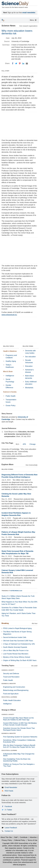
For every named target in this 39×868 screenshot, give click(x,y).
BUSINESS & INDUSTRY (9, 684)
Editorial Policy (20, 840)
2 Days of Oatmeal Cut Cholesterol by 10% (19, 644)
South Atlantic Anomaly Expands (15, 647)
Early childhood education (31, 383)
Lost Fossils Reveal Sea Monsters (16, 654)
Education (29, 366)
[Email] (27, 63)
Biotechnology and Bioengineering (16, 690)
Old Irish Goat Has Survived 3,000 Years (18, 641)
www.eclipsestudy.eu (9, 315)
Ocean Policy (11, 406)
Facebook (8, 806)
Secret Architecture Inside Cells (15, 637)
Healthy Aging (11, 361)
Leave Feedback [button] (11, 828)
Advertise (33, 837)
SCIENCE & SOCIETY (8, 670)
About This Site (6, 837)
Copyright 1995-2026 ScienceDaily (15, 843)
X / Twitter (8, 810)
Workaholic (29, 388)
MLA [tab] (18, 444)
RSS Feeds (9, 791)
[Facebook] (13, 63)
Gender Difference (9, 386)
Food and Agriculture (11, 694)
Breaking (5, 623)
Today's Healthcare (10, 366)
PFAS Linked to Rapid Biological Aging (17, 628)
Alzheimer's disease (29, 371)
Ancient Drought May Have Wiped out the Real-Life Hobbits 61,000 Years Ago (18, 719)
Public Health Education (12, 700)
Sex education (30, 357)
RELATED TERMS (28, 346)
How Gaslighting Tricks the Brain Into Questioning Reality (17, 760)
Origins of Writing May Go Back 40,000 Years (20, 660)
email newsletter (29, 13)
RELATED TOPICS (9, 346)
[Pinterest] (20, 63)
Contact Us (9, 831)
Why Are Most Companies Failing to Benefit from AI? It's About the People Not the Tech (19, 746)
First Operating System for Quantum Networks (20, 737)
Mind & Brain (8, 372)
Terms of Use (32, 840)
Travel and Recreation (11, 677)
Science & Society (10, 392)
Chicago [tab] (32, 444)
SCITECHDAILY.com (16, 591)
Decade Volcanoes (29, 361)
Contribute (24, 837)
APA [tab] (24, 444)
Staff (16, 837)
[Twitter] (16, 63)
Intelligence (10, 376)
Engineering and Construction (14, 687)
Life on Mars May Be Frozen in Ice (16, 650)
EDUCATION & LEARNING (9, 697)
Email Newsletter (11, 787)
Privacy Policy (7, 840)
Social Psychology (10, 380)
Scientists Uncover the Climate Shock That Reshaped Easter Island (19, 729)
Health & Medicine (10, 351)
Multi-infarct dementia (29, 377)
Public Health (11, 396)
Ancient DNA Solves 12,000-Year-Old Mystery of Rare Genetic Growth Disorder (20, 724)
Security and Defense (11, 674)
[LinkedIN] (23, 63)
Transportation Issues (11, 401)
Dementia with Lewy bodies (30, 352)
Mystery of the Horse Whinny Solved (17, 657)
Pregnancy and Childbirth (11, 356)
